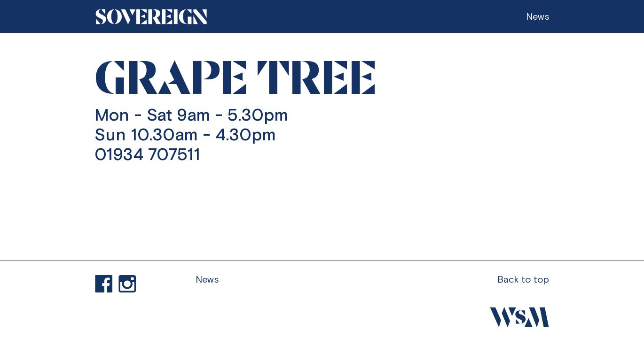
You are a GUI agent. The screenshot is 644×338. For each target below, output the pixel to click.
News (207, 279)
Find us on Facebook (104, 284)
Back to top (523, 279)
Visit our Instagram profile (127, 284)
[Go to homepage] (151, 16)
